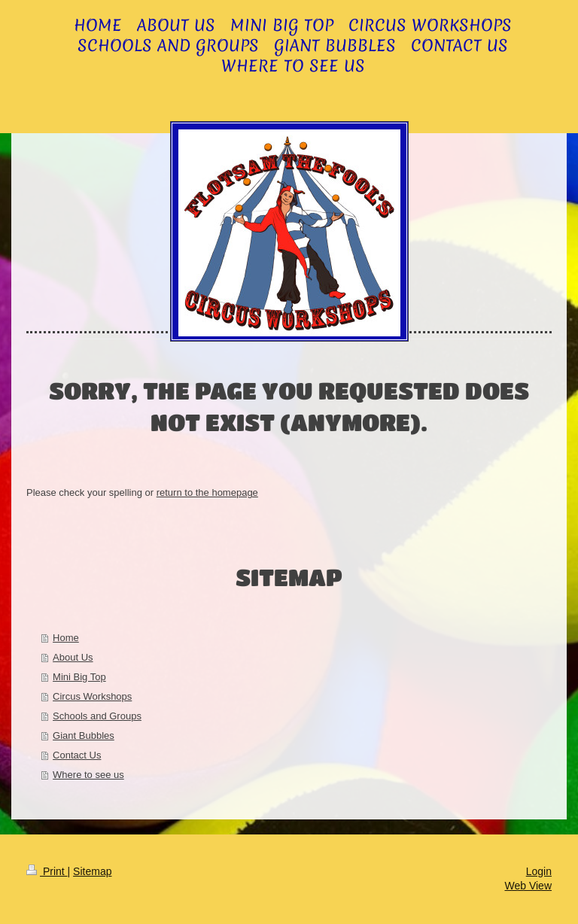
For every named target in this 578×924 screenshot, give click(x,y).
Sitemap (92, 871)
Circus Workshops (92, 696)
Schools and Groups (97, 716)
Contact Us (77, 755)
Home (66, 638)
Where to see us (88, 775)
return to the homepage (207, 492)
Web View (528, 886)
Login (539, 871)
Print (47, 871)
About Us (73, 657)
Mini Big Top (79, 677)
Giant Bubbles (84, 736)
